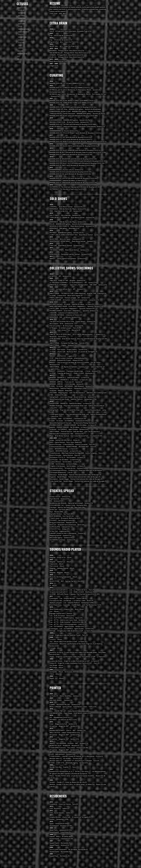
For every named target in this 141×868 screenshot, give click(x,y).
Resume (20, 51)
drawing (22, 21)
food (20, 26)
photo (21, 35)
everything (22, 8)
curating (22, 18)
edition (21, 24)
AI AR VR (21, 10)
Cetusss (22, 4)
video (21, 48)
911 (19, 56)
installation (24, 29)
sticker (21, 43)
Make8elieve (22, 54)
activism (22, 13)
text (20, 45)
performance (24, 32)
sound (21, 40)
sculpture (22, 37)
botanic (22, 16)
